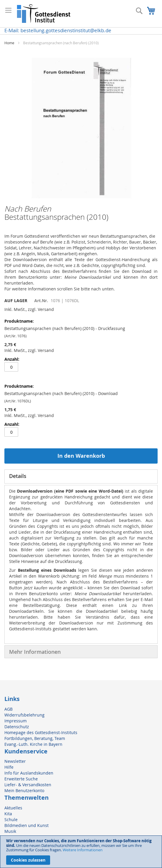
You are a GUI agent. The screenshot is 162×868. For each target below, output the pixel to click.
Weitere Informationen (83, 850)
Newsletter (15, 761)
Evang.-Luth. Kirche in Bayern (33, 744)
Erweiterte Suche (21, 779)
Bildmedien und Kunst (27, 825)
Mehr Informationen (35, 652)
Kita (8, 814)
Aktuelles (13, 808)
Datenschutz (17, 727)
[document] (81, 852)
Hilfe (9, 767)
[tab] (81, 476)
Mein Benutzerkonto (24, 790)
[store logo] (44, 14)
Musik (10, 831)
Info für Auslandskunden (29, 773)
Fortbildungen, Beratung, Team (35, 738)
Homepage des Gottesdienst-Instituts (41, 732)
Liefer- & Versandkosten (28, 785)
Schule (11, 820)
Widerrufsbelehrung (24, 715)
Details (18, 476)
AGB (8, 709)
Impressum (16, 721)
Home (9, 43)
